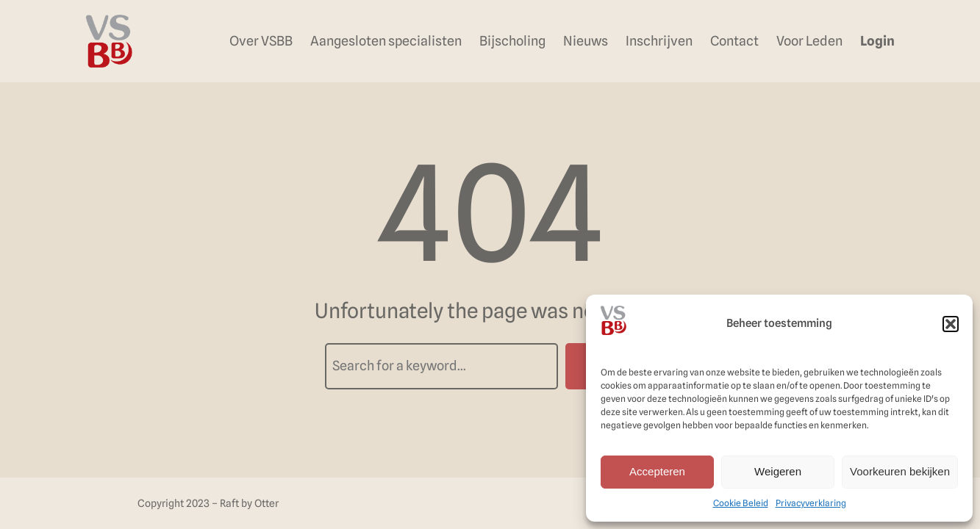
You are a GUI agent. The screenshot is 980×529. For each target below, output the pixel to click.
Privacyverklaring (811, 503)
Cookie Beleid (741, 503)
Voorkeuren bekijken (900, 471)
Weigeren (778, 471)
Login (877, 41)
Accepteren (657, 471)
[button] (951, 324)
